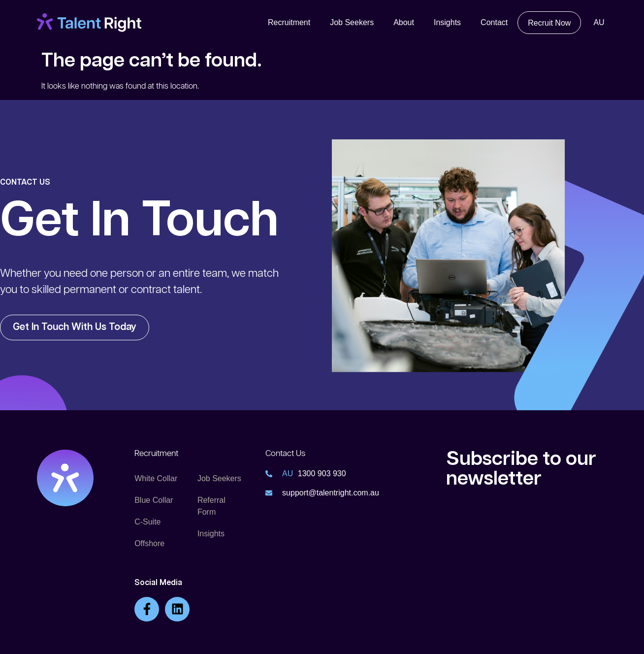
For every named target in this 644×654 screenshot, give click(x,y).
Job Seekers (352, 22)
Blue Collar (154, 500)
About (404, 22)
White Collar (156, 478)
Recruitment (289, 22)
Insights (447, 22)
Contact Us (285, 454)
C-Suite (147, 522)
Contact (494, 22)
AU (599, 22)
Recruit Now (549, 23)
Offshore (149, 543)
